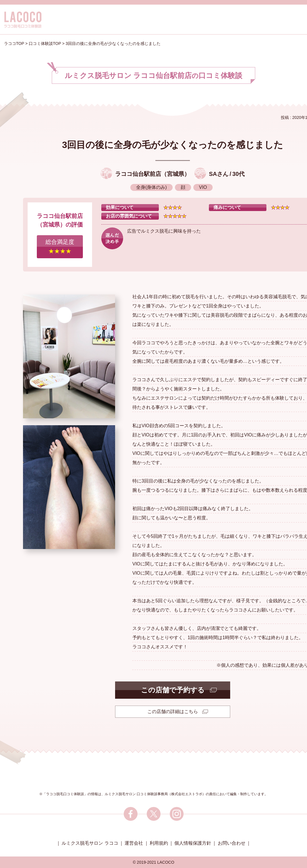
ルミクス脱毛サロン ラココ (90, 843)
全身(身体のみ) (151, 187)
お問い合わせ (232, 843)
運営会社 (134, 843)
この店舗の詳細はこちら (173, 712)
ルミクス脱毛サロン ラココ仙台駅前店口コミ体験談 (154, 75)
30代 (239, 174)
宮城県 (176, 174)
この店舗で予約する (173, 690)
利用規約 (159, 843)
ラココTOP (14, 43)
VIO (203, 187)
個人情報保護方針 (193, 843)
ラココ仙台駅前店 (138, 174)
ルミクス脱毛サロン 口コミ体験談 (131, 794)
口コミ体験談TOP (45, 43)
